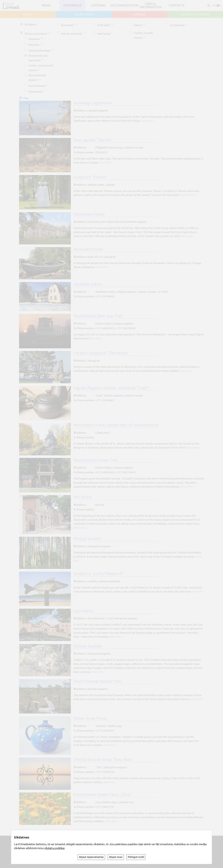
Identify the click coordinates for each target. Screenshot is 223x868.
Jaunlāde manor (88, 284)
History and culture (38, 34)
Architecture (179, 25)
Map (26, 98)
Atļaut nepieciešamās (91, 857)
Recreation (69, 25)
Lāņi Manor (84, 611)
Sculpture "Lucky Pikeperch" (99, 574)
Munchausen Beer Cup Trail (98, 316)
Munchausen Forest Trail (96, 460)
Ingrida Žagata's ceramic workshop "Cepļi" (111, 388)
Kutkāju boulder (88, 646)
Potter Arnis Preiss (90, 718)
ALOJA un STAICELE (195, 14)
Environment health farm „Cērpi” (103, 795)
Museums (36, 39)
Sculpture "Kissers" (90, 177)
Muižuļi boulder (88, 539)
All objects (31, 24)
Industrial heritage (41, 51)
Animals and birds (73, 34)
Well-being (105, 34)
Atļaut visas (116, 857)
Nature (140, 25)
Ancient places (38, 86)
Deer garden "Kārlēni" (93, 140)
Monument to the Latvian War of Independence (116, 425)
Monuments (37, 92)
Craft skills (105, 25)
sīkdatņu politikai (54, 848)
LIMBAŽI (139, 14)
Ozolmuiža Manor (89, 214)
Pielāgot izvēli (136, 857)
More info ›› (148, 121)
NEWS (46, 5)
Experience (73, 5)
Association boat (88, 249)
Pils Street (83, 497)
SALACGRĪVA (84, 14)
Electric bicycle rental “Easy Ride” (103, 759)
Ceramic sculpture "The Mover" (102, 353)
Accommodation (124, 5)
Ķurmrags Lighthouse (93, 103)
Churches (36, 45)
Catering (99, 5)
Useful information (151, 5)
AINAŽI (28, 14)
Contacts (177, 5)
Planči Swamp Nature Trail (97, 681)
